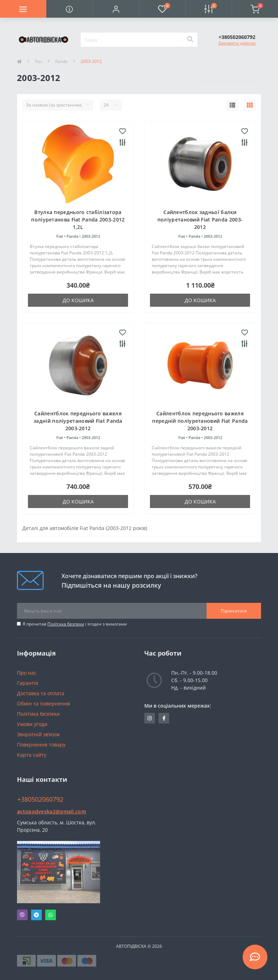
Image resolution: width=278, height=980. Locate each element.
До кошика (78, 300)
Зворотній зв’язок (38, 734)
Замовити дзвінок (237, 43)
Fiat (39, 61)
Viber (22, 915)
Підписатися (234, 611)
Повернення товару (41, 745)
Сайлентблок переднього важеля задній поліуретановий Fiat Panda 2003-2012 (78, 421)
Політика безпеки (66, 624)
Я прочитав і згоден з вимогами (75, 624)
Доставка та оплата (41, 693)
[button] (116, 9)
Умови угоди (32, 724)
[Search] (190, 40)
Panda (61, 61)
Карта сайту (32, 755)
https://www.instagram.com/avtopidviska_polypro (150, 718)
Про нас (27, 673)
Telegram (36, 915)
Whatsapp (51, 915)
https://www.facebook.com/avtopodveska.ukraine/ (164, 718)
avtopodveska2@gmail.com (51, 811)
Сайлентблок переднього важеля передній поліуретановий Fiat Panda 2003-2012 (200, 421)
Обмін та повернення (44, 704)
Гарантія (28, 683)
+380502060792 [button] (40, 799)
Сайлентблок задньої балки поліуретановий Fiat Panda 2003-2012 (200, 220)
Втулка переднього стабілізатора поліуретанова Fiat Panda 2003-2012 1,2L (78, 220)
